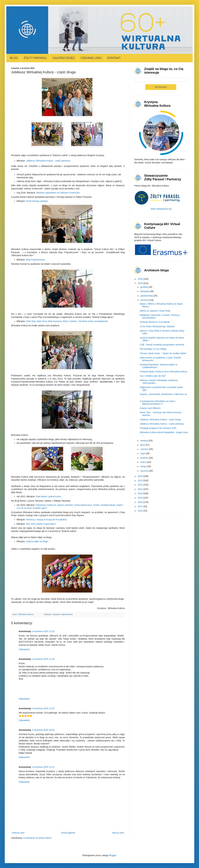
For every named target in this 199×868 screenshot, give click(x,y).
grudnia (144, 287)
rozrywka (56, 614)
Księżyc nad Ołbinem (150, 408)
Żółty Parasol (35, 58)
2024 (140, 476)
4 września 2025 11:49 (43, 659)
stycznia (145, 471)
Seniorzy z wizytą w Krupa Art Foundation (46, 520)
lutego (144, 466)
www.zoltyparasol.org (161, 209)
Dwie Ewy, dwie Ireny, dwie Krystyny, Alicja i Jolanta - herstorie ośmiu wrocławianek (67, 321)
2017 (140, 506)
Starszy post (118, 833)
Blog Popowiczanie (35, 260)
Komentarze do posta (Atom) (37, 838)
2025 (140, 283)
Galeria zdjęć (64, 58)
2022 (140, 485)
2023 (140, 480)
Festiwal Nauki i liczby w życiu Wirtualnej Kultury (163, 372)
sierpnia (144, 441)
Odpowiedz (24, 649)
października (147, 296)
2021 (140, 489)
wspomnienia (67, 614)
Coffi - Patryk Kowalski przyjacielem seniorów (162, 345)
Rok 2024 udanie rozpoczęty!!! (41, 524)
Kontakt (114, 58)
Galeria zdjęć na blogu (37, 541)
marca (144, 462)
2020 (140, 493)
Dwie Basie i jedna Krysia (48, 496)
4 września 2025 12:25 (43, 708)
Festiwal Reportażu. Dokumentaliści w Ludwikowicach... (158, 366)
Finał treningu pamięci (37, 201)
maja (143, 453)
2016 (140, 511)
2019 (140, 498)
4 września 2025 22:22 (43, 767)
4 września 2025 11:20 (43, 631)
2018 (140, 502)
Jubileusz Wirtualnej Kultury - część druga (160, 420)
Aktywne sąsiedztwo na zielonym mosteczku (58, 193)
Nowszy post (18, 833)
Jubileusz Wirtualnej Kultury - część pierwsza (48, 161)
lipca (143, 445)
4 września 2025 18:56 (43, 730)
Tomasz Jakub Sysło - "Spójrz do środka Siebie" (163, 353)
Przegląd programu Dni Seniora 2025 (158, 428)
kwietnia (145, 458)
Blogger (112, 855)
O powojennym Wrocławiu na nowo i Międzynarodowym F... (158, 402)
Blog (14, 58)
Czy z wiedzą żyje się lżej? (153, 376)
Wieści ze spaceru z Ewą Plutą (155, 311)
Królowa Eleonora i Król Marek (155, 322)
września (145, 300)
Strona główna (68, 833)
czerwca (145, 449)
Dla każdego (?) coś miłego (153, 349)
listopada (145, 291)
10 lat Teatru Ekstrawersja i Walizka (157, 326)
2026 (140, 279)
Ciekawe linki (91, 58)
